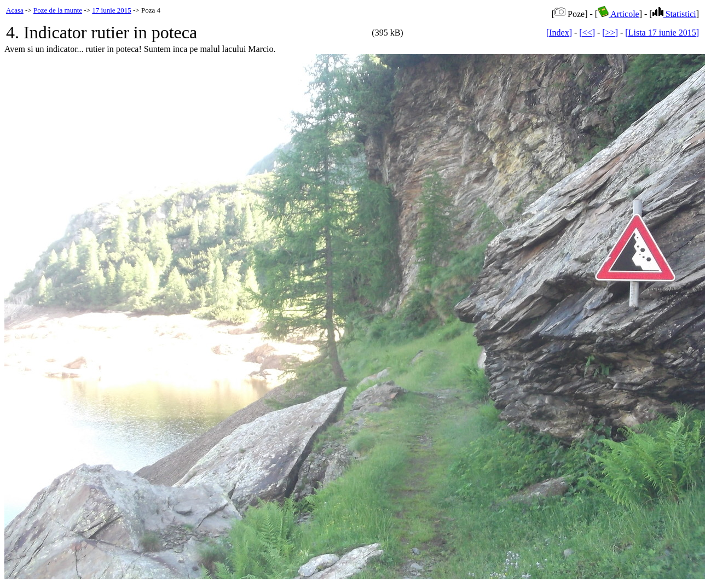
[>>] (610, 33)
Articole (619, 14)
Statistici (674, 14)
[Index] (559, 33)
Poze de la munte (58, 10)
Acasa (15, 10)
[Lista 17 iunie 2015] (662, 33)
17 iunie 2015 (112, 10)
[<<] (587, 33)
